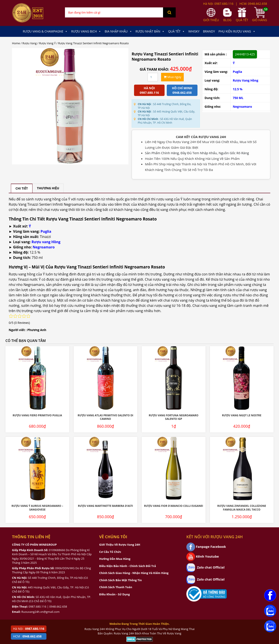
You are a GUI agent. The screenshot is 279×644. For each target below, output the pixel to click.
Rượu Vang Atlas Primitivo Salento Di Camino (105, 417)
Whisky (194, 31)
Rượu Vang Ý (48, 43)
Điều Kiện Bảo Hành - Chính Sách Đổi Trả (128, 566)
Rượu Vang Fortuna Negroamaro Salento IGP (174, 417)
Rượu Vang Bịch (86, 31)
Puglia (237, 72)
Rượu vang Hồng (46, 242)
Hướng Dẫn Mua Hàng (115, 559)
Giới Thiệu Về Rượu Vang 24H (120, 545)
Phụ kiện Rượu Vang (237, 31)
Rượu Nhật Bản (150, 31)
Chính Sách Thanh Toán (116, 587)
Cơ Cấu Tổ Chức (110, 552)
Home (16, 43)
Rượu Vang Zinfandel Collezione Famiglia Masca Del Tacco (242, 508)
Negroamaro (242, 107)
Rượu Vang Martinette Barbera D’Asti (105, 506)
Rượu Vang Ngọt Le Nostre (242, 415)
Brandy (209, 31)
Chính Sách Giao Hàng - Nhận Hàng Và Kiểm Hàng (134, 573)
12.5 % (238, 89)
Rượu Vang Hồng (246, 80)
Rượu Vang (30, 43)
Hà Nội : (29, 629)
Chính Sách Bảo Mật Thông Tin (120, 580)
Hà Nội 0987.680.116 (149, 90)
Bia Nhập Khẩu (118, 31)
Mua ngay (172, 77)
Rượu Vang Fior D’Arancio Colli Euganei (174, 506)
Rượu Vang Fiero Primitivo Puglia (37, 415)
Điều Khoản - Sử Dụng (114, 594)
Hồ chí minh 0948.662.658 (182, 90)
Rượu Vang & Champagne (45, 31)
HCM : (27, 636)
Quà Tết (176, 31)
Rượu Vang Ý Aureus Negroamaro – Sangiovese (37, 508)
